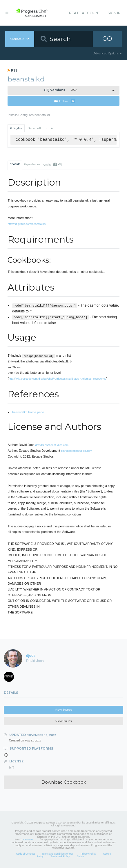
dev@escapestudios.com (76, 451)
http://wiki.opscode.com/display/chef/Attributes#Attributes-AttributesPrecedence (57, 379)
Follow (65, 101)
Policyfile (16, 128)
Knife (49, 128)
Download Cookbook (64, 782)
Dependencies (32, 164)
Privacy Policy (88, 854)
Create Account (83, 13)
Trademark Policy (60, 856)
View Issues (63, 721)
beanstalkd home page (28, 412)
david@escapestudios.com (52, 445)
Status (80, 856)
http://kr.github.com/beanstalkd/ (27, 224)
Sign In (114, 13)
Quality (53, 164)
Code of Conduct (26, 854)
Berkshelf (34, 128)
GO (107, 39)
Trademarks (27, 839)
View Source (63, 710)
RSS (12, 70)
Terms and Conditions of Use (58, 854)
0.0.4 (61, 90)
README (15, 164)
